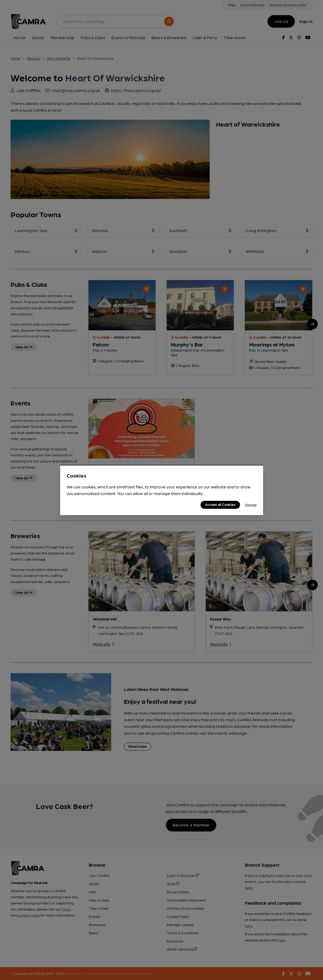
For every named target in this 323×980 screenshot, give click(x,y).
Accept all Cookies (220, 504)
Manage (251, 505)
